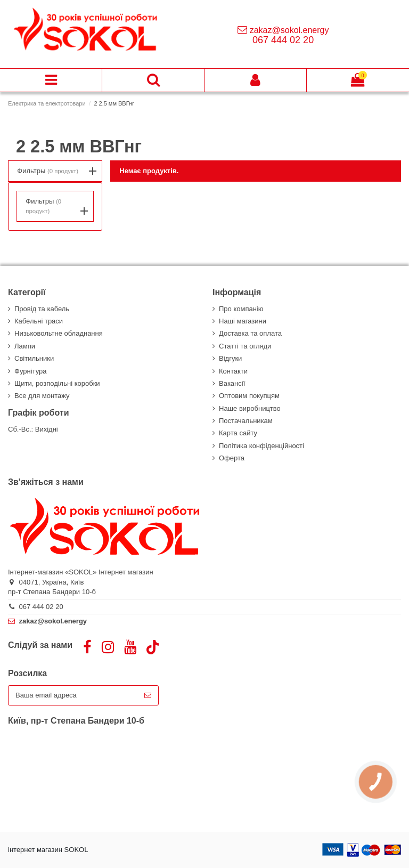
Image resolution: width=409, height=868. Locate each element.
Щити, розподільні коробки (57, 383)
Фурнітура (30, 371)
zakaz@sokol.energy (289, 30)
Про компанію (241, 309)
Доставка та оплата (250, 333)
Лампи (25, 346)
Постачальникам (246, 421)
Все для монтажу (42, 396)
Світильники (34, 358)
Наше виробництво (250, 408)
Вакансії (232, 383)
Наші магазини (243, 321)
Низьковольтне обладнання (59, 333)
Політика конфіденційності (261, 446)
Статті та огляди (245, 346)
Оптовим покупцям (249, 396)
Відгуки (230, 358)
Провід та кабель (42, 309)
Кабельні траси (39, 321)
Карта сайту (238, 433)
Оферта (232, 458)
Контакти (233, 371)
